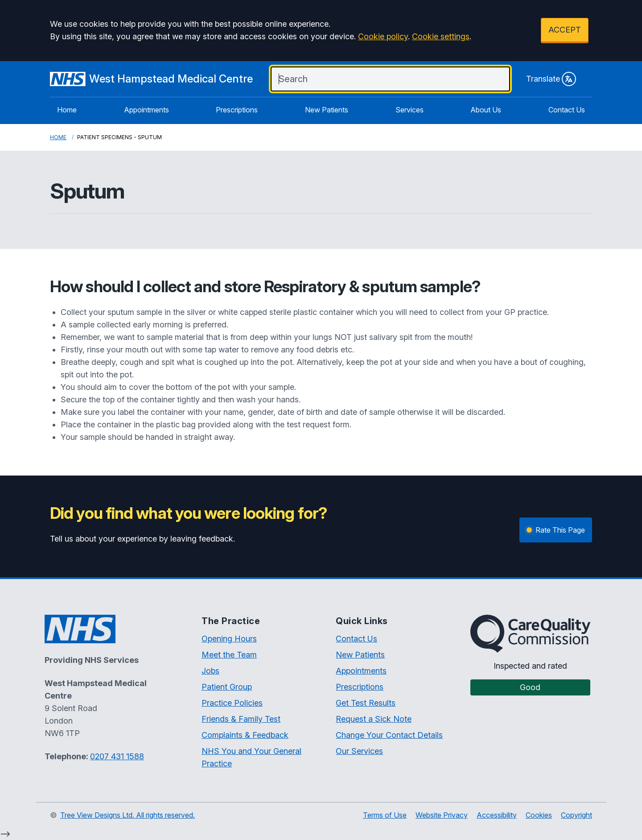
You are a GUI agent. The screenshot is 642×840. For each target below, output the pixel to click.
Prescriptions (237, 110)
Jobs (210, 671)
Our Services (359, 751)
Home (67, 110)
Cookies (539, 815)
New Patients (327, 110)
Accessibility (497, 815)
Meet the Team (229, 655)
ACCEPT (565, 30)
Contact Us (567, 110)
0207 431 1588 (117, 756)
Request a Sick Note (374, 719)
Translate (551, 79)
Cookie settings (441, 36)
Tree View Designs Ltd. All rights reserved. (128, 815)
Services (409, 110)
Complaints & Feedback (245, 735)
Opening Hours (229, 639)
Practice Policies (232, 703)
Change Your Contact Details (389, 735)
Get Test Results (366, 703)
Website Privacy (442, 815)
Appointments (146, 110)
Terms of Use (385, 815)
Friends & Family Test (241, 719)
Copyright (576, 815)
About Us (486, 110)
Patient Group (227, 687)
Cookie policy (383, 36)
